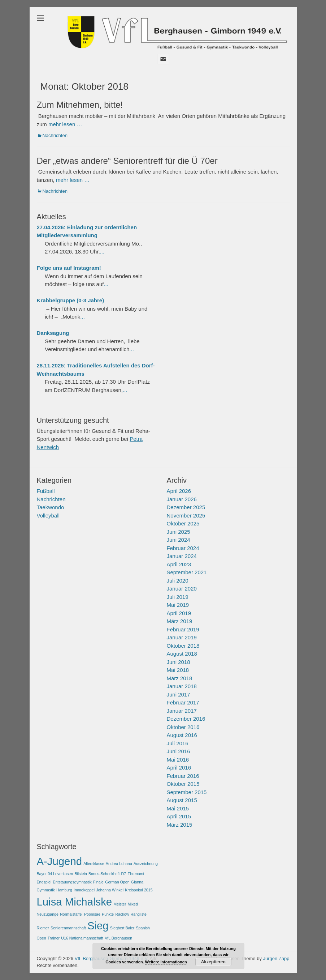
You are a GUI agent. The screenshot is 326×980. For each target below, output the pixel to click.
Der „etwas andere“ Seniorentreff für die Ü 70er (127, 161)
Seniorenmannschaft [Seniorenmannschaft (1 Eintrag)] (68, 928)
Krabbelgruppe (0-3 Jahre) (71, 300)
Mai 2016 (178, 760)
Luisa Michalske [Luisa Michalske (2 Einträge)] (75, 902)
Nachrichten (55, 135)
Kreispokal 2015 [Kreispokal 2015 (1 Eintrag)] (139, 890)
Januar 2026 (182, 499)
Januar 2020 (182, 589)
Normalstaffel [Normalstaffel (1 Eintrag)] (71, 914)
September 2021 (187, 572)
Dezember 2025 (186, 507)
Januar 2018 (182, 686)
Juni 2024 (179, 540)
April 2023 (179, 564)
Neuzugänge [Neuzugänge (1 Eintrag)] (48, 914)
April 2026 (179, 491)
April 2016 (179, 768)
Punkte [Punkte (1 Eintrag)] (108, 914)
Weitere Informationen (166, 962)
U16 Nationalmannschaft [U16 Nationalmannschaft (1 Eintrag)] (82, 938)
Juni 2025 (179, 532)
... (102, 252)
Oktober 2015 (183, 784)
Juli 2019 (178, 597)
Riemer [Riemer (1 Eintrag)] (43, 928)
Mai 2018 (178, 670)
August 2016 (182, 735)
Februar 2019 (183, 629)
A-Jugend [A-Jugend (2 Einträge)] (60, 861)
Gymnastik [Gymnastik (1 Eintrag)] (46, 890)
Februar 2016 (183, 776)
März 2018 (180, 678)
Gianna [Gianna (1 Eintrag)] (137, 882)
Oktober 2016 (183, 727)
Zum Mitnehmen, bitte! (80, 105)
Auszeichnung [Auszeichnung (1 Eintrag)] (146, 864)
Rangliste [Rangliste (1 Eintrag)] (139, 914)
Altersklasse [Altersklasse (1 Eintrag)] (94, 864)
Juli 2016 (178, 743)
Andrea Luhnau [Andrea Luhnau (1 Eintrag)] (119, 864)
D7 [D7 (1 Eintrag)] (124, 874)
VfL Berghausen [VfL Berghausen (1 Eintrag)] (118, 938)
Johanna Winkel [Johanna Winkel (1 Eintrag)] (110, 890)
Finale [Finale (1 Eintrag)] (98, 882)
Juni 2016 (179, 751)
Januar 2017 (182, 711)
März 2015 (180, 825)
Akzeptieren (213, 962)
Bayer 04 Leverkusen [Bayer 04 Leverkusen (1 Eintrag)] (55, 874)
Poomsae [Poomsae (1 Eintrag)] (92, 914)
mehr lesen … (65, 124)
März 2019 (180, 621)
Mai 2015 (178, 808)
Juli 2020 (178, 581)
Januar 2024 (182, 556)
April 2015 (179, 816)
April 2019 (179, 613)
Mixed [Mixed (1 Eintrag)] (132, 904)
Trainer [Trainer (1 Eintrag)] (54, 938)
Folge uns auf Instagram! (69, 268)
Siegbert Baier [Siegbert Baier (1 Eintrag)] (122, 928)
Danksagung (53, 333)
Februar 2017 (183, 702)
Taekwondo (51, 507)
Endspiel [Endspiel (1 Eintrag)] (44, 882)
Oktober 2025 (183, 523)
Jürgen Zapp (276, 958)
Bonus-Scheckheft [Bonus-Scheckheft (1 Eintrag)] (104, 874)
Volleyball (48, 515)
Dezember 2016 (186, 719)
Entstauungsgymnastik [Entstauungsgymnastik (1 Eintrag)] (72, 882)
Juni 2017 (179, 694)
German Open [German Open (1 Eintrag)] (117, 882)
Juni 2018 (179, 662)
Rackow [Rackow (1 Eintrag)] (122, 914)
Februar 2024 (183, 548)
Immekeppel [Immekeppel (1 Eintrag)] (84, 890)
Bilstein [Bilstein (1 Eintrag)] (81, 874)
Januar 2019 (182, 637)
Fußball (46, 491)
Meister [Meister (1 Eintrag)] (120, 904)
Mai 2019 (178, 605)
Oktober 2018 (183, 646)
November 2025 (186, 515)
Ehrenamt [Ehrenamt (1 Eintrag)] (136, 874)
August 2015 (182, 800)
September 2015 (187, 792)
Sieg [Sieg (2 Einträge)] (98, 926)
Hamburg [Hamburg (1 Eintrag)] (64, 890)
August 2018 (182, 654)
